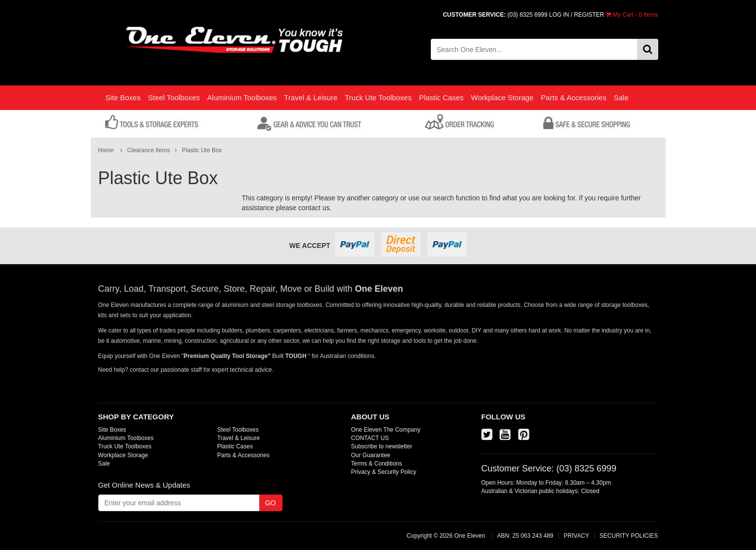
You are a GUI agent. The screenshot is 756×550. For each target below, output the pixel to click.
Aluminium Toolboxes (242, 97)
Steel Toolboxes (174, 97)
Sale (621, 97)
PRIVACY (577, 536)
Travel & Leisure (311, 97)
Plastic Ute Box (202, 150)
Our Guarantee (371, 455)
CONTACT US (370, 438)
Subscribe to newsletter (382, 446)
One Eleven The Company (386, 430)
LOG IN (559, 15)
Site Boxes (123, 97)
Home (106, 150)
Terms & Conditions (377, 464)
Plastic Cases (441, 97)
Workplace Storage (502, 97)
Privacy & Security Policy (384, 472)
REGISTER (589, 15)
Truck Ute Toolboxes (378, 97)
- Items (632, 15)
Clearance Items (149, 150)
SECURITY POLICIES (629, 536)
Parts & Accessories (574, 97)
